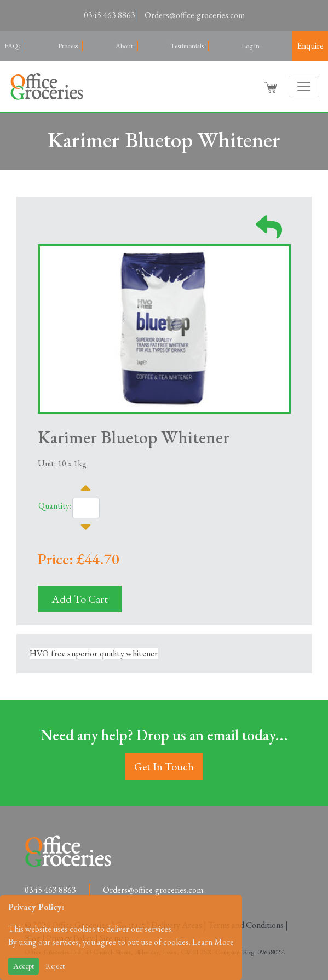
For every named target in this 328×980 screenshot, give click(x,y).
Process (68, 46)
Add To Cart (80, 599)
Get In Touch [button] (164, 766)
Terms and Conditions (246, 925)
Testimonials (187, 46)
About (124, 46)
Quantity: (55, 506)
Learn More (213, 942)
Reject (55, 966)
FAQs (12, 46)
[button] (272, 87)
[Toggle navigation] (304, 87)
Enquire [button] (310, 46)
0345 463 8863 (110, 15)
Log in (251, 46)
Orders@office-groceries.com (195, 15)
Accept (24, 966)
